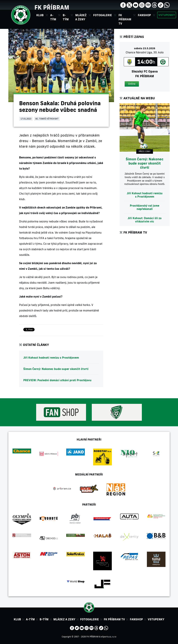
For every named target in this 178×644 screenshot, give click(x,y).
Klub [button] (40, 15)
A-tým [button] (53, 17)
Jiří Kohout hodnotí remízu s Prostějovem (51, 358)
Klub (17, 619)
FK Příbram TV (125, 19)
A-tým (30, 619)
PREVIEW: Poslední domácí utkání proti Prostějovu (57, 380)
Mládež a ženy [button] (81, 17)
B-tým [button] (66, 17)
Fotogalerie (103, 15)
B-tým (44, 619)
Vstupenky (167, 15)
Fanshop (144, 15)
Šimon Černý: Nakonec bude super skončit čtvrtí (56, 369)
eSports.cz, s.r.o (109, 637)
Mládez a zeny (64, 619)
